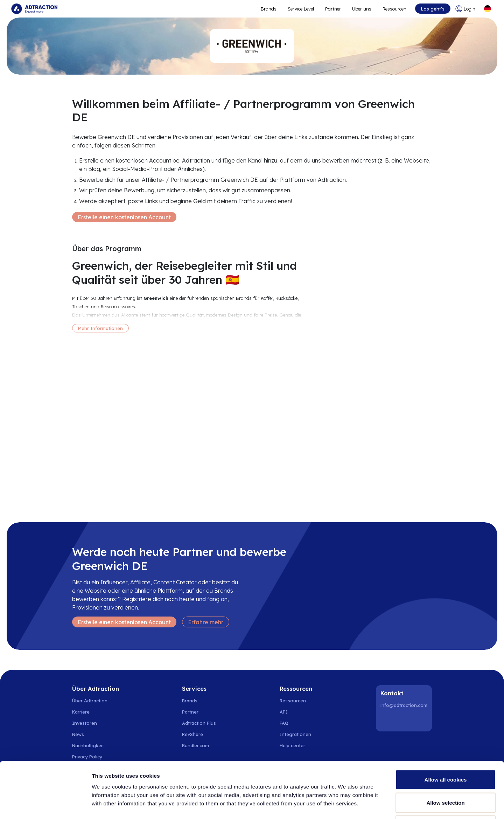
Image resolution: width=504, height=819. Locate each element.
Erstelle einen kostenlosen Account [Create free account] (124, 217)
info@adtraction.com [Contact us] (404, 705)
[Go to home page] (34, 9)
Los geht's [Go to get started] (433, 9)
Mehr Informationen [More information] (100, 328)
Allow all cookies (446, 727)
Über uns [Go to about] (362, 9)
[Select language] (488, 9)
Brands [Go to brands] (190, 701)
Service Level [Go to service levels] (301, 9)
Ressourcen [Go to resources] (394, 9)
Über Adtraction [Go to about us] (90, 701)
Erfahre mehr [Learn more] (206, 622)
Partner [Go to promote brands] (333, 9)
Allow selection (445, 750)
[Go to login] (467, 9)
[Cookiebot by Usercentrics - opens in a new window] (45, 805)
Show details (367, 805)
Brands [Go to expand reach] (269, 9)
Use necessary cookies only (446, 773)
